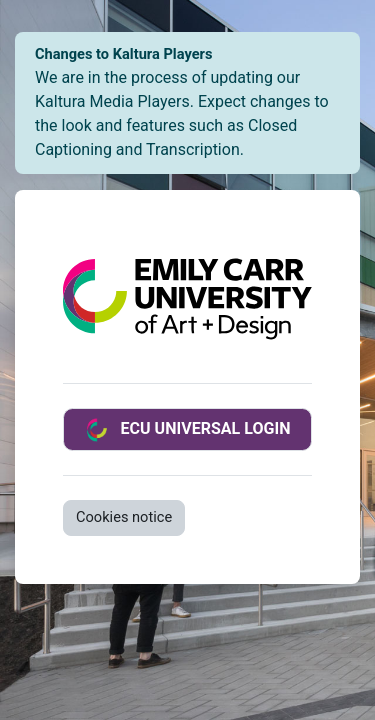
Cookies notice (124, 517)
